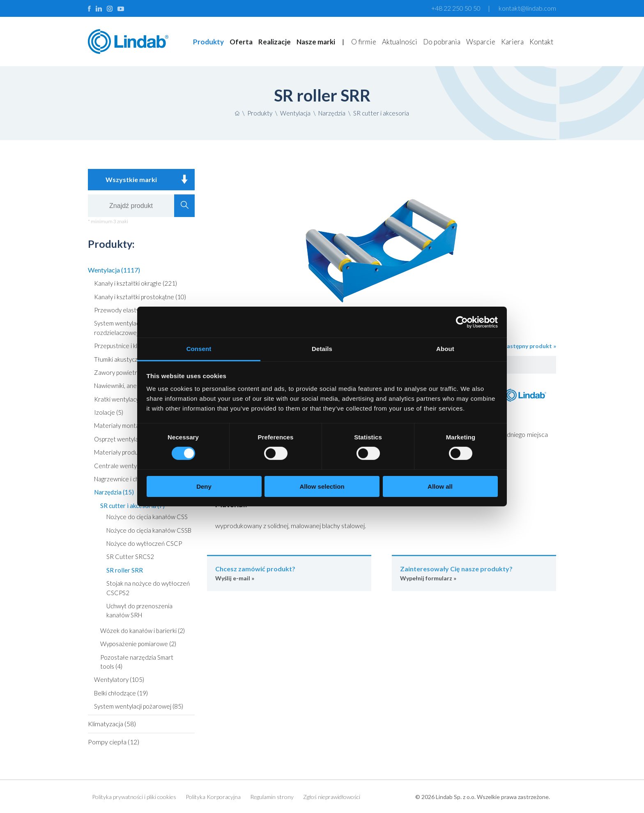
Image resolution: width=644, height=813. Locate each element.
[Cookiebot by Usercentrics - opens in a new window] (462, 322)
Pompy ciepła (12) (114, 742)
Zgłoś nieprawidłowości (332, 797)
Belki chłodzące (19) (121, 693)
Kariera (512, 42)
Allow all (440, 486)
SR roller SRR (125, 570)
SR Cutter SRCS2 (130, 557)
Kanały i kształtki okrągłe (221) (136, 283)
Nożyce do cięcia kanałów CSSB (149, 530)
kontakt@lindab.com (527, 8)
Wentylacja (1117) (114, 270)
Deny (204, 486)
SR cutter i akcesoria (381, 113)
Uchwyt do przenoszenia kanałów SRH (139, 610)
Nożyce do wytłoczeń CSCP (144, 543)
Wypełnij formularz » (474, 573)
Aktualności (400, 42)
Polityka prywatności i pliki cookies (134, 797)
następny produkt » (530, 346)
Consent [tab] (199, 349)
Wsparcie (481, 42)
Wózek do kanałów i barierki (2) (143, 631)
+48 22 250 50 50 (456, 8)
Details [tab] (322, 349)
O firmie (364, 42)
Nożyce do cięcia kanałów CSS (147, 517)
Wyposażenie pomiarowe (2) (138, 644)
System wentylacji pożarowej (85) (139, 706)
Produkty (208, 42)
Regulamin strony (272, 797)
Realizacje (275, 42)
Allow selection (322, 486)
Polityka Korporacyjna (213, 797)
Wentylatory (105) (119, 679)
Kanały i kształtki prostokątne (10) (140, 297)
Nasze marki (316, 42)
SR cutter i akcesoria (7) (132, 506)
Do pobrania (442, 42)
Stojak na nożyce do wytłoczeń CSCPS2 (148, 588)
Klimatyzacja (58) (112, 724)
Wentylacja (295, 113)
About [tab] (445, 349)
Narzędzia (332, 113)
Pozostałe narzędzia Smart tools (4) (137, 662)
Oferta (241, 42)
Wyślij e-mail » (289, 573)
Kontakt (541, 42)
